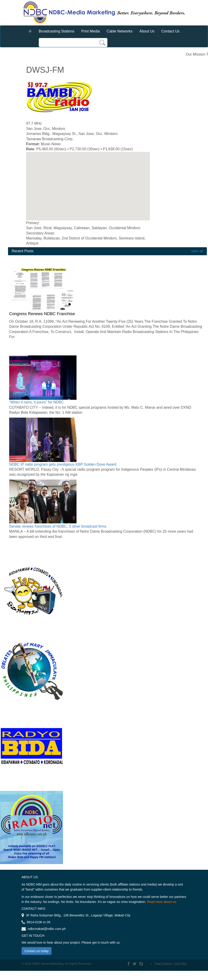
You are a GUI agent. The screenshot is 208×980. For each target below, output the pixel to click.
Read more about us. (162, 902)
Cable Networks (120, 31)
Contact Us (170, 31)
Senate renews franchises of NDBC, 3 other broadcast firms (58, 526)
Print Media (91, 31)
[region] (88, 186)
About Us (147, 31)
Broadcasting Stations (57, 31)
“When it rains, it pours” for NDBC (36, 402)
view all (197, 251)
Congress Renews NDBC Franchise (42, 314)
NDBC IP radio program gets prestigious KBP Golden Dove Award (63, 464)
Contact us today (37, 951)
